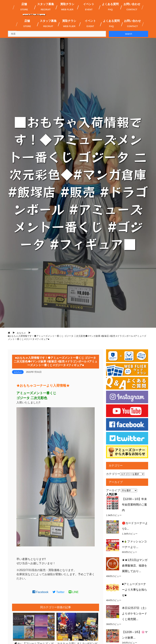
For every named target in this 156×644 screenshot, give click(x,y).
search (129, 34)
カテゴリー (113, 474)
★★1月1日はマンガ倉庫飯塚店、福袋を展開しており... (135, 566)
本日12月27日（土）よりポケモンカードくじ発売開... (135, 614)
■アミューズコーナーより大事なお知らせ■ (135, 590)
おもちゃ (18, 372)
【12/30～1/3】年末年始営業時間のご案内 (135, 505)
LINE (74, 592)
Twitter (59, 592)
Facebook (40, 592)
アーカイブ (113, 490)
